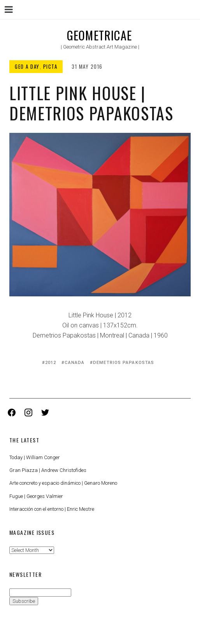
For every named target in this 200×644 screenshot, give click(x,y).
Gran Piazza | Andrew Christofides (48, 470)
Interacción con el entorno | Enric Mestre (52, 509)
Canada (75, 363)
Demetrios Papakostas (124, 363)
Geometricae (99, 35)
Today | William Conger (35, 457)
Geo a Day (27, 66)
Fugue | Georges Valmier (36, 496)
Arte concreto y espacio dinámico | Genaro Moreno (63, 483)
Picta (50, 66)
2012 (51, 363)
